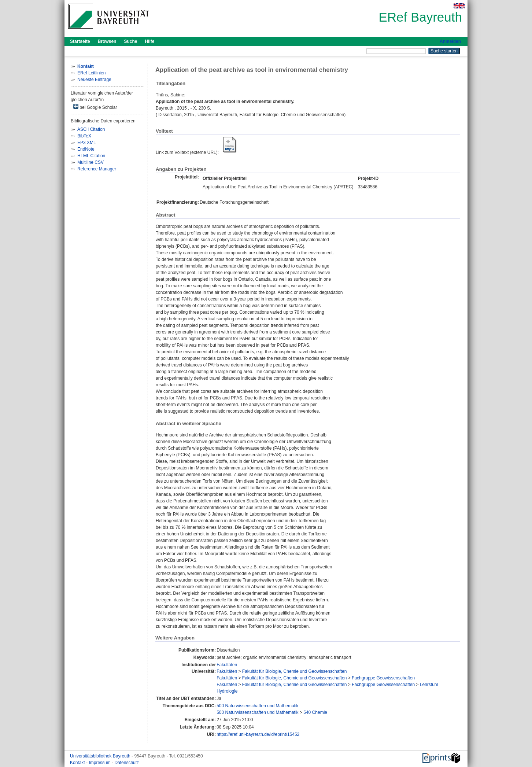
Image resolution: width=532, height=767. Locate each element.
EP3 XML (87, 143)
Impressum (100, 763)
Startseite (80, 41)
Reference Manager (97, 169)
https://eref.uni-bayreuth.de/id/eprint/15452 (258, 734)
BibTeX (84, 136)
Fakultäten (227, 665)
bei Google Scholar (95, 107)
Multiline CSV (90, 162)
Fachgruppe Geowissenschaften (383, 678)
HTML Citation (91, 156)
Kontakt (78, 763)
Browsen (107, 41)
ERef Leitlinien (91, 73)
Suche (130, 41)
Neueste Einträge (94, 80)
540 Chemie (315, 712)
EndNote (86, 149)
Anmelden (450, 41)
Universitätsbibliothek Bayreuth (101, 756)
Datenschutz (127, 763)
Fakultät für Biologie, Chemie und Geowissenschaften (295, 671)
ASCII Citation (91, 129)
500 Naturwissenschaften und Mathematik (257, 706)
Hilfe (149, 41)
